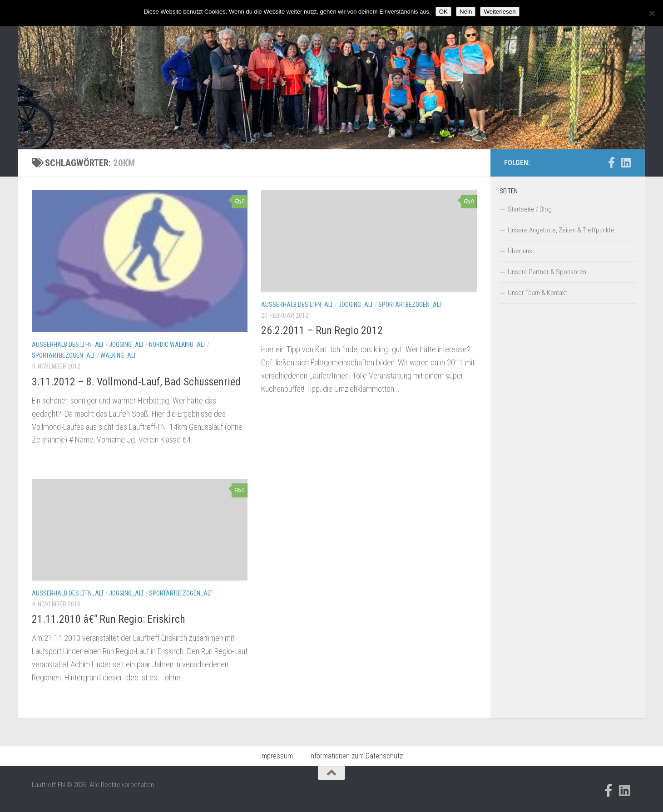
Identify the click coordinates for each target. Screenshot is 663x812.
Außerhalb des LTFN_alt (68, 344)
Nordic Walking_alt (177, 344)
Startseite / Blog (530, 209)
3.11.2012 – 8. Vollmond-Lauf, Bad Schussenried (136, 382)
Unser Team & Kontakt (537, 293)
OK (443, 12)
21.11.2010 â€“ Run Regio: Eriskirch (109, 619)
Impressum (277, 756)
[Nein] (652, 13)
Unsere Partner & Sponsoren (547, 272)
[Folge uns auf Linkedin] (626, 162)
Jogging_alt (126, 344)
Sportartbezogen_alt (64, 355)
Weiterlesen (500, 12)
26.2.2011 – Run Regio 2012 (322, 330)
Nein (466, 12)
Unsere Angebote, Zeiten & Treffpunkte (561, 230)
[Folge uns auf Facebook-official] (611, 162)
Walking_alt (118, 355)
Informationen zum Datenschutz (356, 756)
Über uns (520, 251)
